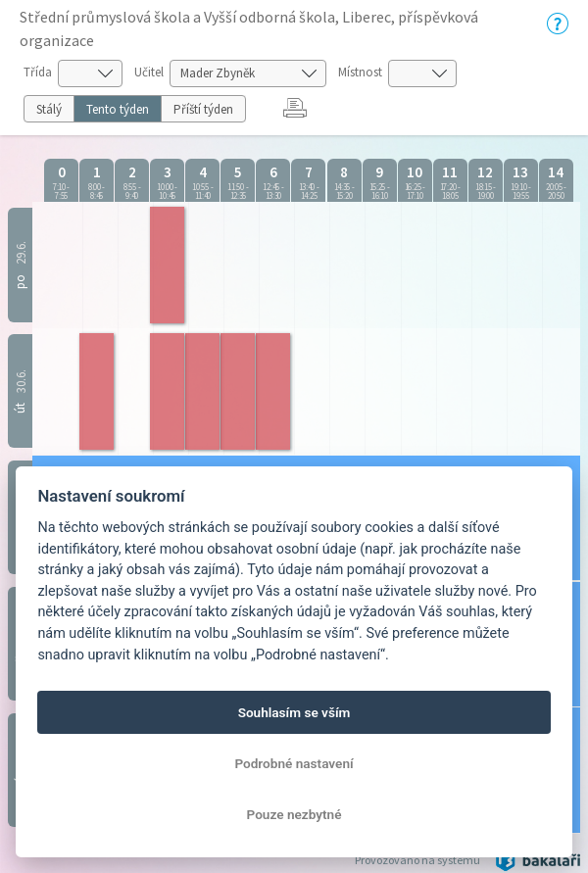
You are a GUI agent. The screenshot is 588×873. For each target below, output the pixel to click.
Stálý (49, 109)
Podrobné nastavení (294, 763)
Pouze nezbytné (294, 814)
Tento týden (118, 109)
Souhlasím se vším (294, 712)
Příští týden (203, 109)
